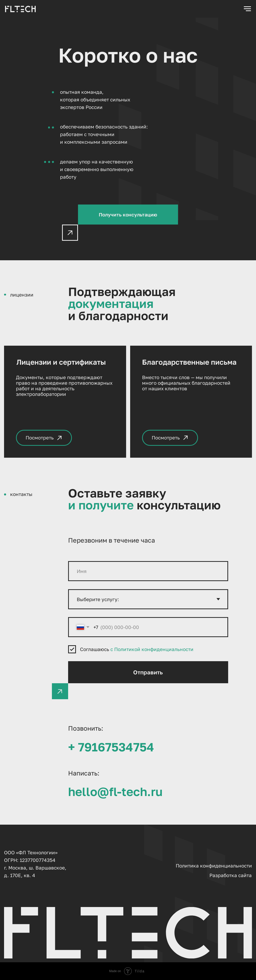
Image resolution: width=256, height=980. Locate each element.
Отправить (148, 672)
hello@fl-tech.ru (115, 791)
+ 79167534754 (111, 747)
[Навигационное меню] (247, 9)
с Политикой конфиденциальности (152, 649)
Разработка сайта (231, 875)
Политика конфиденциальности (214, 866)
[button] (128, 215)
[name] (148, 571)
